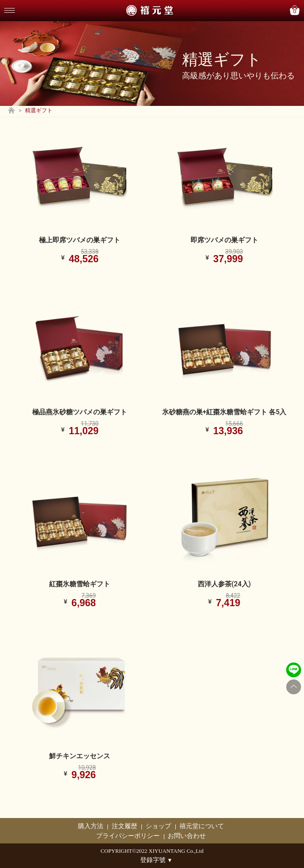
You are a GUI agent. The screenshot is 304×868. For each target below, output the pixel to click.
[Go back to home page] (11, 112)
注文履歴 (124, 826)
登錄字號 (156, 860)
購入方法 (91, 826)
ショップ (158, 826)
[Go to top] (294, 687)
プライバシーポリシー (128, 836)
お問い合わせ (187, 836)
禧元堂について (202, 826)
